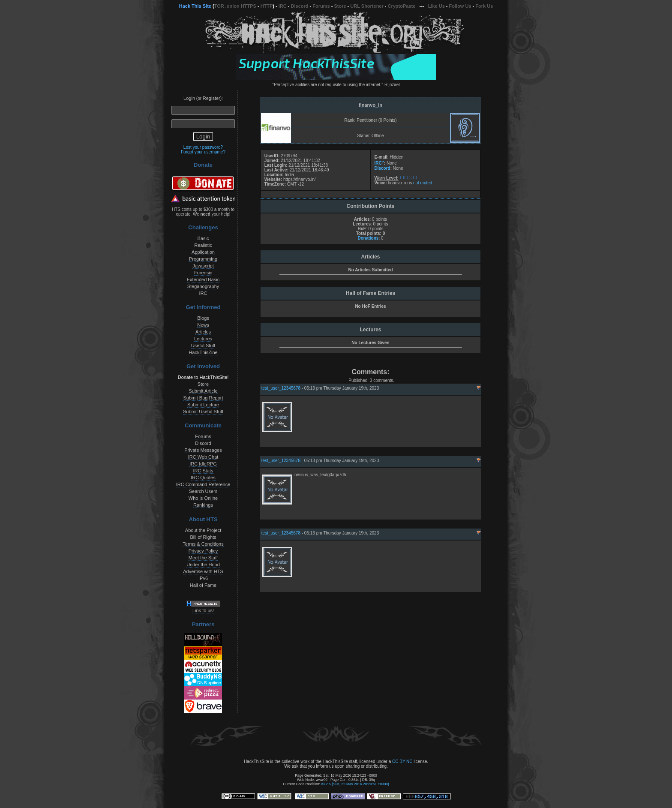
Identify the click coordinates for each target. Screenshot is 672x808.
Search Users (203, 491)
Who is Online (203, 498)
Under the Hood (203, 565)
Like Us (436, 6)
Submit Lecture (203, 405)
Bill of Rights (203, 537)
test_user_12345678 (281, 388)
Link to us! (203, 610)
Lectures (203, 339)
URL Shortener (367, 6)
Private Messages (203, 450)
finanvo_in (370, 105)
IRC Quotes (203, 478)
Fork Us (484, 6)
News (203, 325)
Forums (321, 6)
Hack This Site (195, 6)
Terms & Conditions (203, 544)
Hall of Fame (203, 585)
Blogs (203, 318)
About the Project (203, 530)
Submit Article (203, 391)
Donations (368, 238)
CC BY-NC (402, 761)
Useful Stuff (203, 345)
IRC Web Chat (203, 457)
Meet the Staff (203, 558)
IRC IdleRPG (203, 464)
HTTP (267, 6)
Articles (203, 332)
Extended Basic (203, 279)
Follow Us (460, 6)
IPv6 (203, 578)
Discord (300, 6)
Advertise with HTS (203, 571)
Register (211, 98)
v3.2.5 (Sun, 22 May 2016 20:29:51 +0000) (355, 784)
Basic (203, 238)
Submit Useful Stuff (203, 412)
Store (340, 6)
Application (203, 252)
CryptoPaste (402, 6)
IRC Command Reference (203, 484)
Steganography (203, 286)
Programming (203, 259)
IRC (283, 6)
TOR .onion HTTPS (235, 6)
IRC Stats (203, 471)
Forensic (203, 273)
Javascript (203, 266)
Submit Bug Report (203, 398)
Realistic (203, 245)
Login (189, 98)
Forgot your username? (203, 152)
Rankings (203, 505)
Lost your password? (203, 147)
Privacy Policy (203, 551)
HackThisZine (203, 352)
